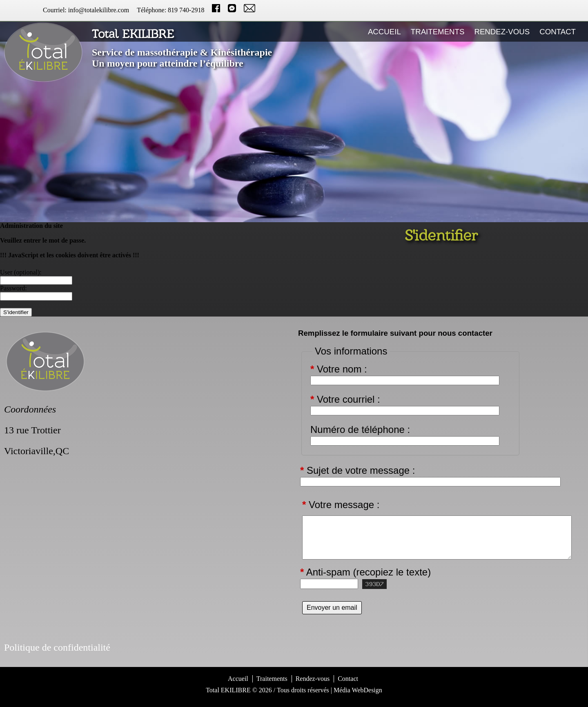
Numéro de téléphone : (360, 430)
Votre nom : (339, 369)
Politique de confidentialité (57, 647)
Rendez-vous (502, 32)
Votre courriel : (345, 399)
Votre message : (341, 505)
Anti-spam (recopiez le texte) (365, 572)
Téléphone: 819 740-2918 (170, 10)
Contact (558, 32)
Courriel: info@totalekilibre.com (86, 10)
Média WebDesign (358, 690)
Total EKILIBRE (228, 690)
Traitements (438, 32)
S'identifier (294, 700)
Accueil (384, 32)
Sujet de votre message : (358, 471)
